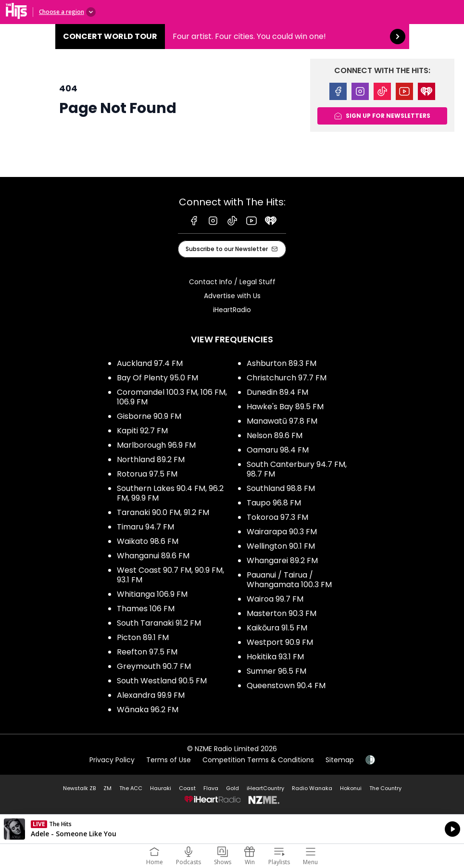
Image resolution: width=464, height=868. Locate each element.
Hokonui (351, 788)
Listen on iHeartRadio (232, 829)
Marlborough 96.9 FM (156, 445)
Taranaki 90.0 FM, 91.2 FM (163, 512)
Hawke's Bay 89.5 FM (285, 407)
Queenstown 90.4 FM (286, 686)
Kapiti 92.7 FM (142, 431)
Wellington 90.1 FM (281, 546)
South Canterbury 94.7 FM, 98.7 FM (297, 469)
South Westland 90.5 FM (162, 681)
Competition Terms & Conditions (258, 760)
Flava (211, 788)
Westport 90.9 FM (280, 642)
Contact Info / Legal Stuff (232, 282)
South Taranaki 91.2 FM (159, 623)
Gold (232, 788)
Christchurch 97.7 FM (287, 378)
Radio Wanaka (312, 788)
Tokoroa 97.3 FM (277, 517)
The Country (385, 788)
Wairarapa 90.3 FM (282, 532)
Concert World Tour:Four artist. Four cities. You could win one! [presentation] (232, 37)
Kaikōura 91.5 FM (277, 628)
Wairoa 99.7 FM (275, 599)
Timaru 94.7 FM (145, 527)
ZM (107, 788)
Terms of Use (169, 760)
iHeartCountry (265, 788)
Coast (187, 788)
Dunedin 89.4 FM (277, 392)
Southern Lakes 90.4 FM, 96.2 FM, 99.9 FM (170, 493)
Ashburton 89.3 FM (282, 363)
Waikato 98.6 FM (148, 541)
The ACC (131, 788)
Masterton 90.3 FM (282, 613)
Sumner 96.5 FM (276, 671)
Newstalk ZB (79, 788)
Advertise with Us (232, 296)
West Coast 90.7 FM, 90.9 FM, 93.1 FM (170, 575)
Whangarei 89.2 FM (282, 560)
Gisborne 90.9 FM (149, 416)
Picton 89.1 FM (143, 637)
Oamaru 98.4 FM (278, 450)
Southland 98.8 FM (281, 488)
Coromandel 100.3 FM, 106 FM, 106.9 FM (172, 397)
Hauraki (161, 788)
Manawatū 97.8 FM (282, 421)
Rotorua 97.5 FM (147, 474)
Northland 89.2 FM (151, 459)
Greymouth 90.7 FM (154, 666)
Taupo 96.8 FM (274, 503)
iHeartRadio (232, 310)
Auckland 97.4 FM (150, 363)
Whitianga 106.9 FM (152, 594)
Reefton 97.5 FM (147, 652)
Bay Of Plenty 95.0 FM (157, 378)
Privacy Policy (112, 760)
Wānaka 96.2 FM (148, 710)
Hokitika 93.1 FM (275, 657)
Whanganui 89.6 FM (153, 556)
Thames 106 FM (146, 609)
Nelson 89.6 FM (275, 435)
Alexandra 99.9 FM (151, 695)
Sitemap (340, 760)
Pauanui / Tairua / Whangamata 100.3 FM (289, 580)
